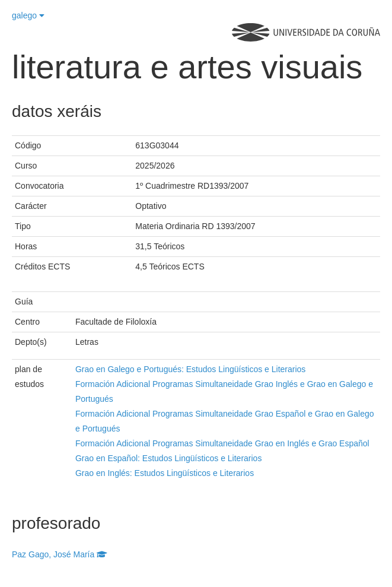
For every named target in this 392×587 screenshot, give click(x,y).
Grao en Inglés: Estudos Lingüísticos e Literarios (165, 473)
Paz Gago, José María (60, 554)
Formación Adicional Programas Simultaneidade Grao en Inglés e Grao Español (222, 443)
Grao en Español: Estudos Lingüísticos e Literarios (168, 458)
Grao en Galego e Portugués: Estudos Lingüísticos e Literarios (190, 369)
